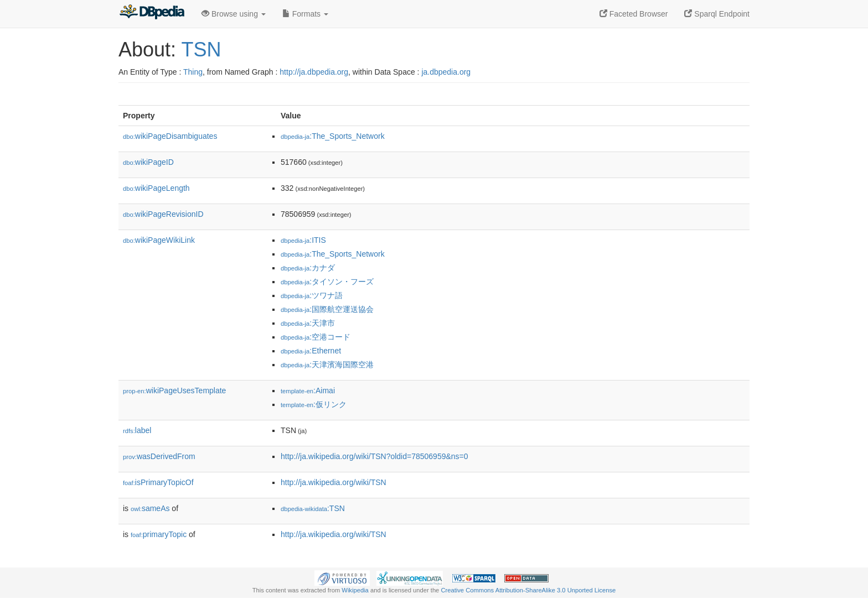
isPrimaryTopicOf (158, 482)
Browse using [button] (234, 14)
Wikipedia (355, 590)
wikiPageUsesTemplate (174, 390)
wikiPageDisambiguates (170, 136)
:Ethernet (311, 351)
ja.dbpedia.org (446, 72)
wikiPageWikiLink (159, 240)
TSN (201, 50)
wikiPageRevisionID (163, 214)
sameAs (150, 508)
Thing (193, 72)
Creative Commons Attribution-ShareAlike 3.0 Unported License (528, 590)
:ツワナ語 (312, 295)
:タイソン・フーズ (327, 282)
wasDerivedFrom (159, 456)
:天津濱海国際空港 (327, 365)
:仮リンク (314, 404)
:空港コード (316, 337)
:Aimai (308, 390)
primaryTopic (159, 534)
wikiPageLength (156, 188)
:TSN (313, 508)
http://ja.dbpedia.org (314, 72)
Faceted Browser (634, 14)
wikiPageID (148, 162)
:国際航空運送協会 (327, 309)
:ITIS (303, 240)
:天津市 (308, 323)
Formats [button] (305, 14)
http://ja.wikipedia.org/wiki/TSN (334, 482)
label (137, 430)
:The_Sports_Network (333, 136)
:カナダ (308, 268)
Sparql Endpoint (717, 14)
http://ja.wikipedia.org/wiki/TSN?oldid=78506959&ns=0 (374, 456)
